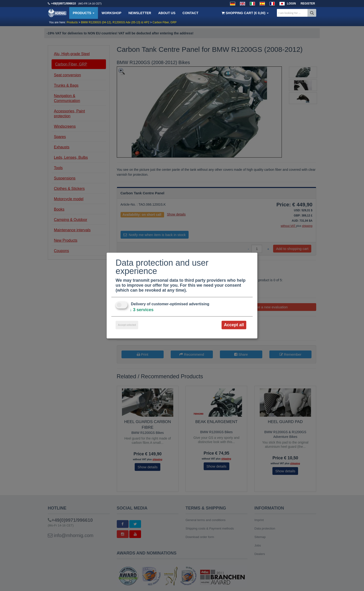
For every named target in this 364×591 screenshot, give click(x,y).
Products (84, 13)
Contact (190, 13)
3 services (142, 310)
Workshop (111, 13)
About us (167, 13)
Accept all (234, 325)
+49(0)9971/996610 (63, 4)
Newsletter (140, 13)
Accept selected (127, 325)
